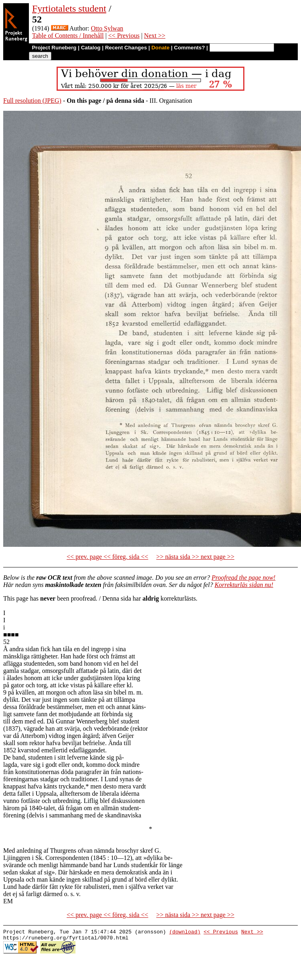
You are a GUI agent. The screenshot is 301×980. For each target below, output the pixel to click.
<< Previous (124, 36)
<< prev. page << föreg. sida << (107, 557)
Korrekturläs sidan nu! (244, 585)
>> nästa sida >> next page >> (195, 557)
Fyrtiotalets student (69, 8)
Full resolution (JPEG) (32, 101)
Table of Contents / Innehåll (68, 36)
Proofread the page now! (243, 578)
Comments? (190, 48)
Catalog (91, 48)
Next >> (155, 36)
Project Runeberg (54, 48)
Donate (160, 48)
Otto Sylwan (107, 28)
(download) (185, 933)
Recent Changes (126, 48)
